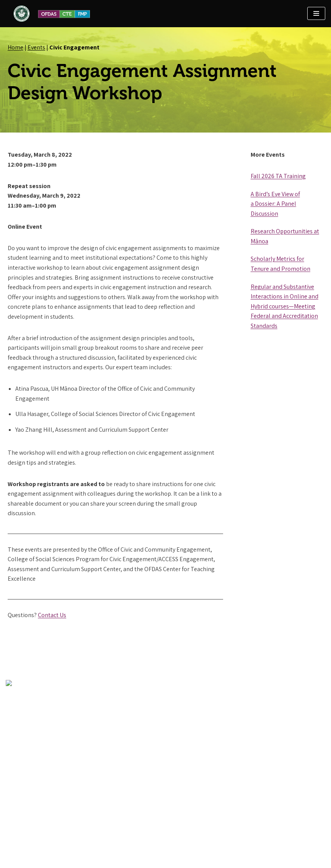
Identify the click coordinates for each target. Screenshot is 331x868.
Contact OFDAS (25, 819)
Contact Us (52, 615)
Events (36, 47)
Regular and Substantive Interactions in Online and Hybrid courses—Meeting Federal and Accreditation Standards (285, 306)
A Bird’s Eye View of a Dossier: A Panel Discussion (275, 204)
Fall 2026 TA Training (278, 176)
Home (15, 47)
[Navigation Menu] (316, 13)
